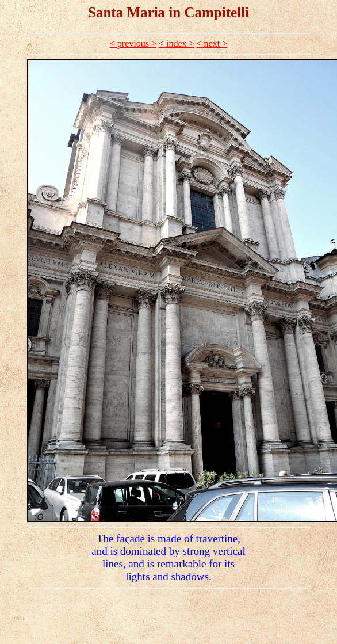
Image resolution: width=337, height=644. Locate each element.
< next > (212, 43)
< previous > (133, 43)
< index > (177, 43)
